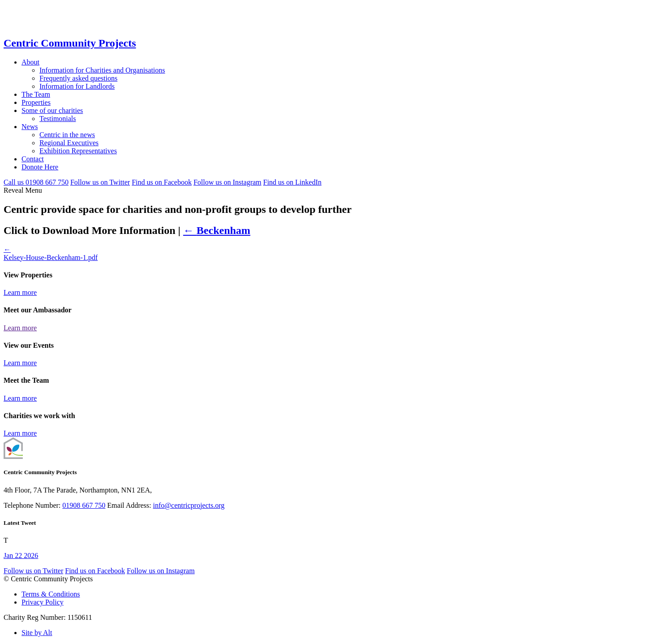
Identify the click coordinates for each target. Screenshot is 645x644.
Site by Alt (37, 633)
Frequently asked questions (78, 78)
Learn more (20, 292)
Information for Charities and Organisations (102, 70)
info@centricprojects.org (189, 505)
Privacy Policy (43, 602)
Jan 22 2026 (21, 555)
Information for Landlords (77, 86)
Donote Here (40, 167)
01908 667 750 (84, 505)
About (30, 62)
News (30, 127)
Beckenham (217, 230)
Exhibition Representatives (78, 151)
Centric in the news (67, 135)
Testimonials (58, 119)
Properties (36, 102)
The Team (36, 94)
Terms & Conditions (51, 594)
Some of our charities (52, 110)
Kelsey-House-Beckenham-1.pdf (51, 257)
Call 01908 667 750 (36, 182)
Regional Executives (69, 143)
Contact (33, 159)
